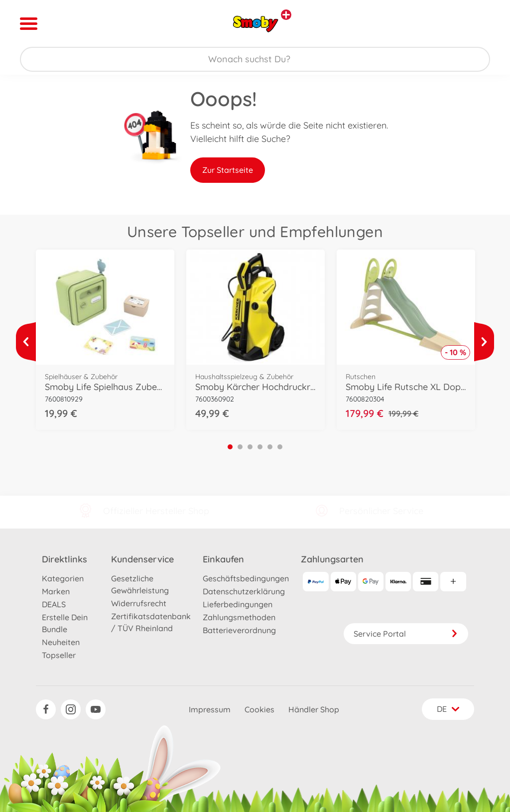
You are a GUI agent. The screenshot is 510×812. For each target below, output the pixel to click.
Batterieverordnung (239, 630)
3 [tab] (250, 447)
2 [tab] (240, 447)
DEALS (54, 604)
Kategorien (63, 578)
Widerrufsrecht (139, 603)
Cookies (259, 709)
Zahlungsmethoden (239, 617)
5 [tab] (270, 447)
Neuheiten (61, 642)
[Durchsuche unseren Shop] (255, 59)
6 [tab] (280, 447)
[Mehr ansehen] (26, 342)
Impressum (210, 709)
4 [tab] (260, 447)
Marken (56, 591)
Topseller (59, 655)
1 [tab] (230, 447)
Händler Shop (314, 709)
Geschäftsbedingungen (246, 578)
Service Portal (406, 634)
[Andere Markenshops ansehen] (286, 15)
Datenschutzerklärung (244, 591)
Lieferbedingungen (238, 604)
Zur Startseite (228, 170)
